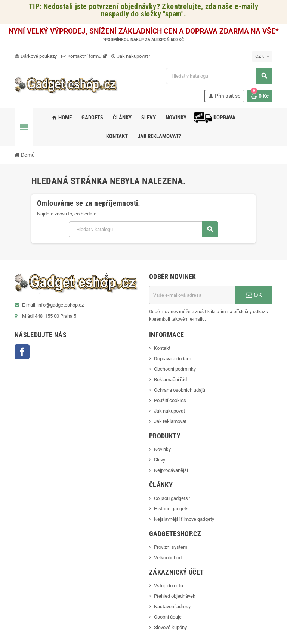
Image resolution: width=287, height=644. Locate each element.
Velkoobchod (168, 558)
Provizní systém (171, 547)
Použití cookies (170, 400)
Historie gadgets (171, 509)
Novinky (162, 449)
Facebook (22, 352)
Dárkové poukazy (36, 56)
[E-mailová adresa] (192, 295)
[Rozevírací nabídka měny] (262, 56)
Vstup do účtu (169, 586)
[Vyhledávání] (219, 76)
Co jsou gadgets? (172, 498)
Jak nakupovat (169, 411)
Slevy (160, 460)
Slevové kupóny (170, 627)
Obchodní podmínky (175, 369)
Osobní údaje (168, 617)
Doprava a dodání (172, 359)
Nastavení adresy (172, 606)
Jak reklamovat (170, 421)
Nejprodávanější (171, 470)
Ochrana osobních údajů (180, 390)
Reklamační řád (170, 379)
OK (254, 295)
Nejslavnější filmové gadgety (184, 519)
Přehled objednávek (175, 596)
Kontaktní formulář (84, 56)
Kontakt (162, 348)
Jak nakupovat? (131, 56)
